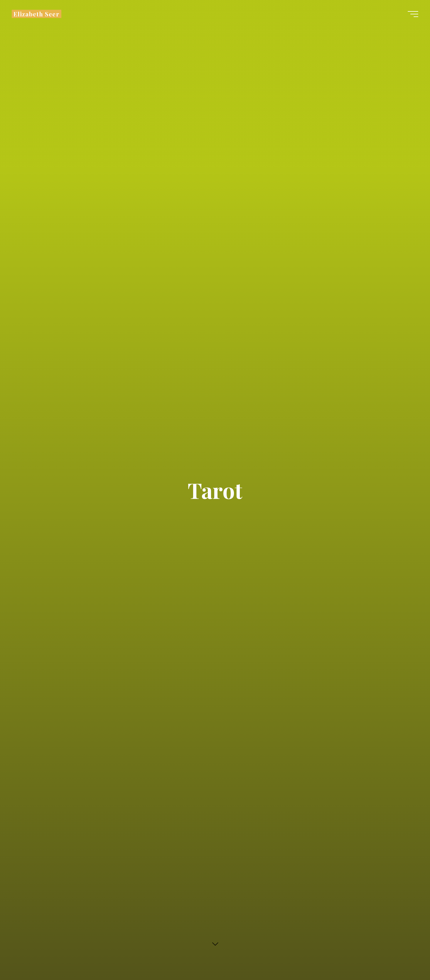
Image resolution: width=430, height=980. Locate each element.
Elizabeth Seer (37, 14)
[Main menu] (413, 14)
